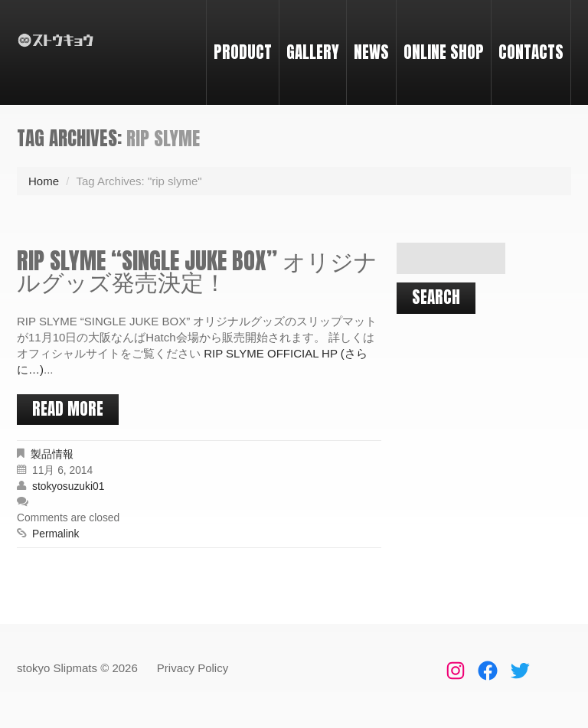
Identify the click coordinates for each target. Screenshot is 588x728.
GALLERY (313, 52)
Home (44, 181)
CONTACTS (531, 52)
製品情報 (52, 454)
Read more (68, 409)
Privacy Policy (193, 668)
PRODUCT (243, 52)
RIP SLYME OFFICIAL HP (271, 353)
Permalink (56, 534)
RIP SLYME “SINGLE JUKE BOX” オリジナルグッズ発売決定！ (197, 271)
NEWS (371, 52)
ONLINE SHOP (444, 52)
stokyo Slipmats (57, 668)
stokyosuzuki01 (68, 486)
